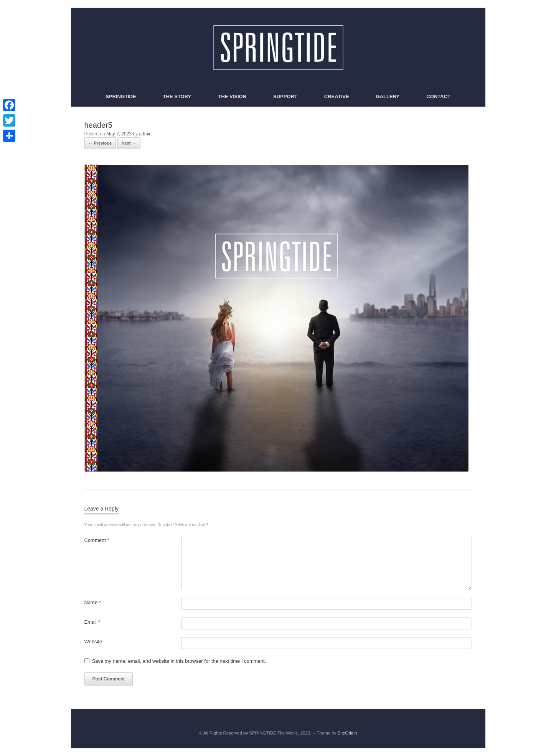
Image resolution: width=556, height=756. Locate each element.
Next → (129, 143)
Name (93, 602)
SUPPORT (285, 96)
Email (92, 622)
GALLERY (388, 96)
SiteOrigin (347, 733)
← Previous (100, 143)
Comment (97, 540)
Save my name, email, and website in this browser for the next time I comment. (179, 661)
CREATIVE (337, 96)
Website (93, 642)
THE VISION (232, 96)
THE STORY (177, 96)
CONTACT (438, 96)
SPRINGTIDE (121, 96)
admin (145, 134)
